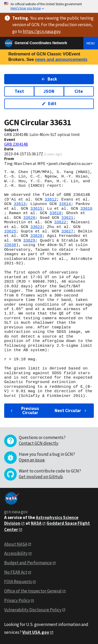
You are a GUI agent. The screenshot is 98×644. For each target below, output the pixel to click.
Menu (91, 43)
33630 (10, 245)
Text (19, 91)
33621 (67, 218)
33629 (29, 241)
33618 (55, 213)
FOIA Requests (18, 582)
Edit (49, 104)
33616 (87, 209)
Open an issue (32, 460)
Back (49, 79)
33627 (67, 231)
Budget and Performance (28, 563)
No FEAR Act (16, 572)
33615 (36, 209)
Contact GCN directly (38, 443)
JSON (49, 91)
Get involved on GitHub (41, 477)
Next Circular (71, 411)
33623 (36, 227)
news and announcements (61, 59)
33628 (36, 236)
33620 (29, 218)
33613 (20, 204)
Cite (79, 91)
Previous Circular (24, 410)
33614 (65, 204)
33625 (10, 231)
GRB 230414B (16, 144)
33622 (60, 222)
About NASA (16, 544)
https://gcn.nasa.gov (42, 31)
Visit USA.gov (36, 632)
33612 (51, 200)
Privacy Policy (17, 600)
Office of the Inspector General (33, 591)
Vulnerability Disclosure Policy (33, 610)
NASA (36, 523)
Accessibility (16, 553)
